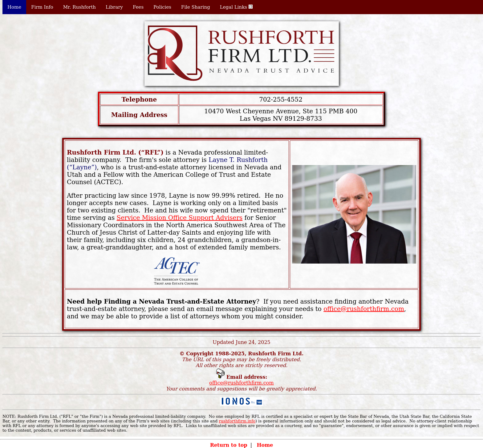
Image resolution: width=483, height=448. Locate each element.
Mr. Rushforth (79, 7)
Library (114, 7)
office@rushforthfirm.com (364, 309)
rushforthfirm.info (237, 421)
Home (14, 7)
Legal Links (236, 7)
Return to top (229, 445)
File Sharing (196, 7)
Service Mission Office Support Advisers (180, 218)
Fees (138, 7)
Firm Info (42, 7)
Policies (162, 7)
